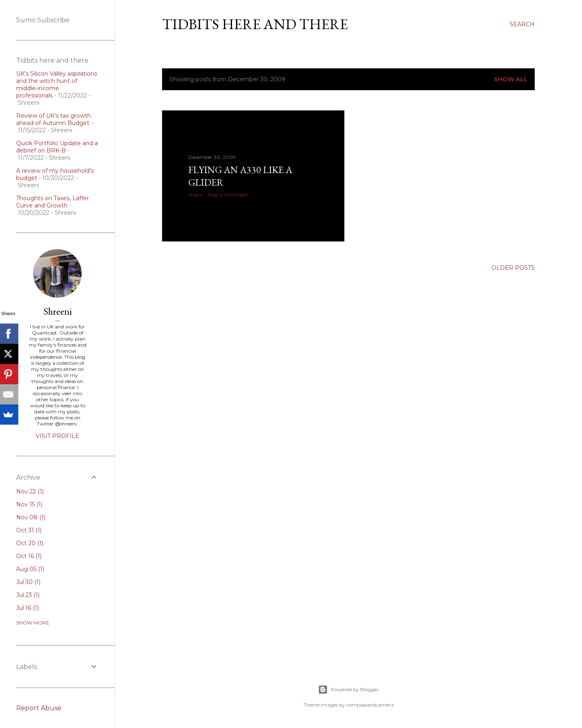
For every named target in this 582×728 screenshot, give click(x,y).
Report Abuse (39, 708)
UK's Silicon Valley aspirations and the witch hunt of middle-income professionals (57, 85)
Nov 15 (29, 504)
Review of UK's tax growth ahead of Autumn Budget (54, 119)
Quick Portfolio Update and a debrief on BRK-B (57, 147)
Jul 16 (27, 608)
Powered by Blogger (348, 690)
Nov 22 (30, 491)
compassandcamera (370, 705)
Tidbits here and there (255, 24)
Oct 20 (30, 543)
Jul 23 (28, 595)
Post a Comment (228, 195)
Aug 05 (30, 569)
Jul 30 (28, 582)
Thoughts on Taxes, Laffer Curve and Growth (53, 202)
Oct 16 (29, 556)
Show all (511, 79)
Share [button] (195, 195)
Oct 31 (29, 530)
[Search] (522, 24)
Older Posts (513, 268)
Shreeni (58, 311)
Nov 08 (31, 517)
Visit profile (57, 436)
